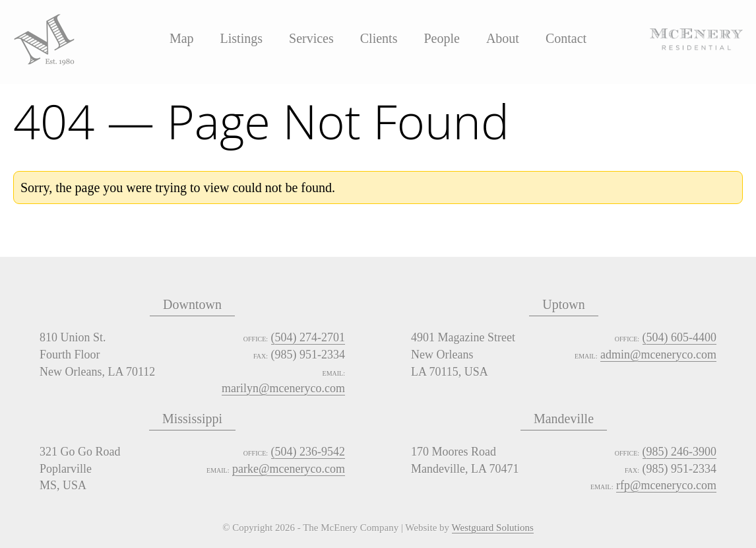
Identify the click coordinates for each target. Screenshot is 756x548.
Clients (379, 38)
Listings (241, 38)
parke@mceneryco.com (289, 469)
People (441, 38)
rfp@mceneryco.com (666, 485)
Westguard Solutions (493, 528)
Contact (566, 38)
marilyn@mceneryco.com (283, 388)
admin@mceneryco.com (658, 355)
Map (182, 38)
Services (311, 38)
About (503, 38)
